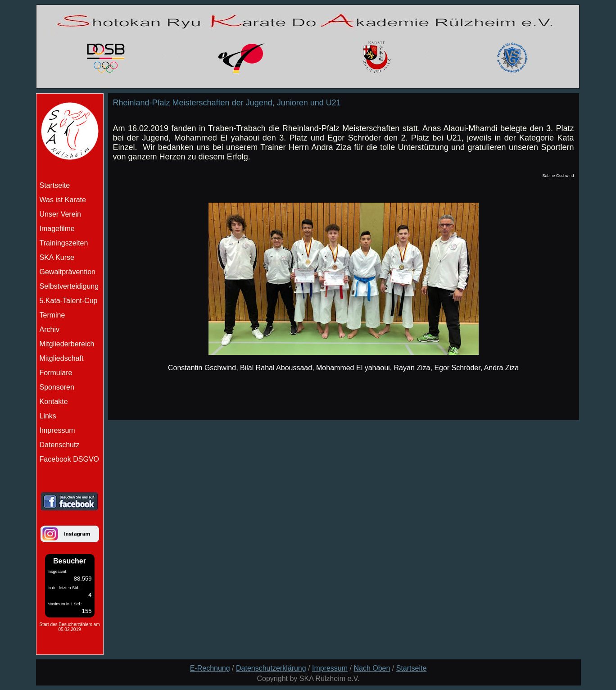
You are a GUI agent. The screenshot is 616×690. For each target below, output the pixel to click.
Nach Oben (372, 668)
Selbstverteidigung (69, 286)
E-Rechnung (210, 668)
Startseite (412, 668)
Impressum (57, 430)
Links (48, 416)
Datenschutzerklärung (271, 668)
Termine (52, 315)
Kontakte (54, 402)
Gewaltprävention (68, 272)
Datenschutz (60, 445)
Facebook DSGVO (70, 459)
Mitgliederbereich (67, 344)
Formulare (56, 373)
